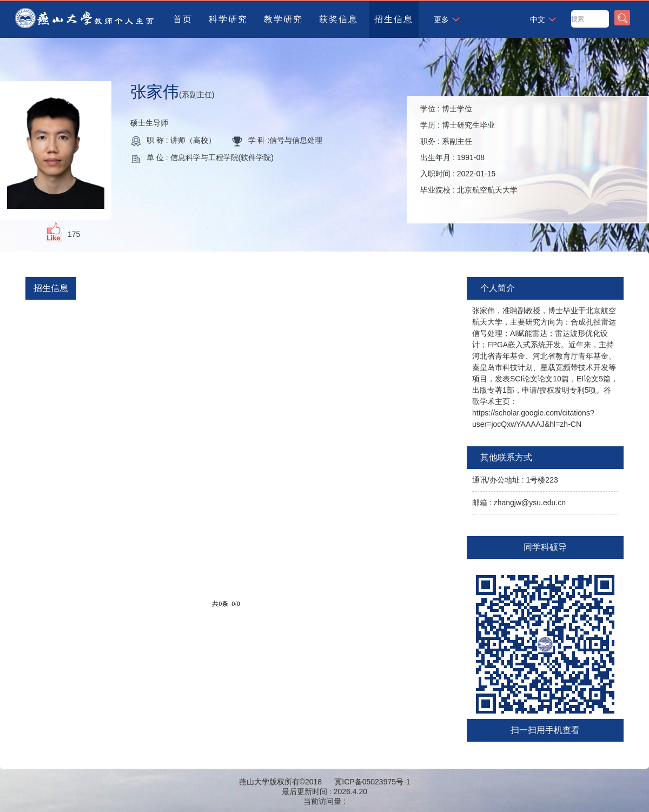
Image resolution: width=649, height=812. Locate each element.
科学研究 (228, 19)
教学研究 (283, 19)
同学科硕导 (545, 547)
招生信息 (394, 19)
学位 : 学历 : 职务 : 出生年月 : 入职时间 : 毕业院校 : (469, 149)
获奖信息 (339, 19)
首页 (183, 19)
